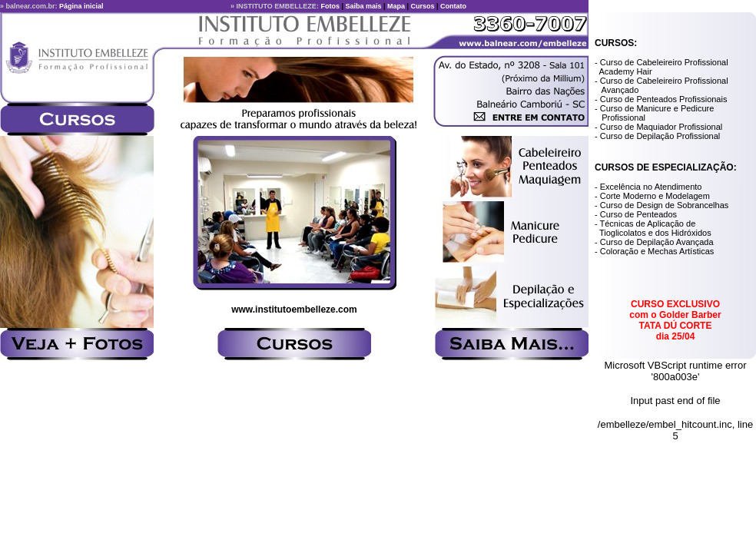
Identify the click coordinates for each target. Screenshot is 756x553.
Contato (453, 6)
